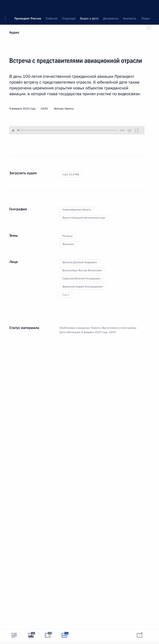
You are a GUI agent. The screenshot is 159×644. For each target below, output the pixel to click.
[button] (7, 6)
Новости (96, 328)
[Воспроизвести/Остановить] (13, 131)
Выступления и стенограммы (119, 328)
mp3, (71, 174)
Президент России (28, 6)
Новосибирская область (77, 210)
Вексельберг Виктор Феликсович (82, 270)
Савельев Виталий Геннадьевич (81, 279)
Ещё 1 (66, 295)
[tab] (14, 635)
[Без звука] (130, 130)
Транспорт (68, 244)
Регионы (67, 236)
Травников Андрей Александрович (83, 287)
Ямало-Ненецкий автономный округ (84, 218)
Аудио (14, 32)
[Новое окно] (137, 130)
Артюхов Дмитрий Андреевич (80, 262)
